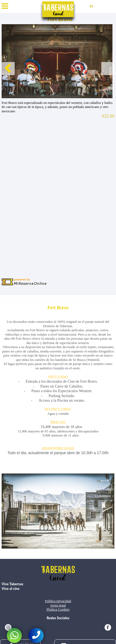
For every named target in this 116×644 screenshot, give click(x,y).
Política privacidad (58, 601)
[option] (58, 61)
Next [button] (108, 69)
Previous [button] (8, 69)
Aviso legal (58, 605)
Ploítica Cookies (58, 609)
